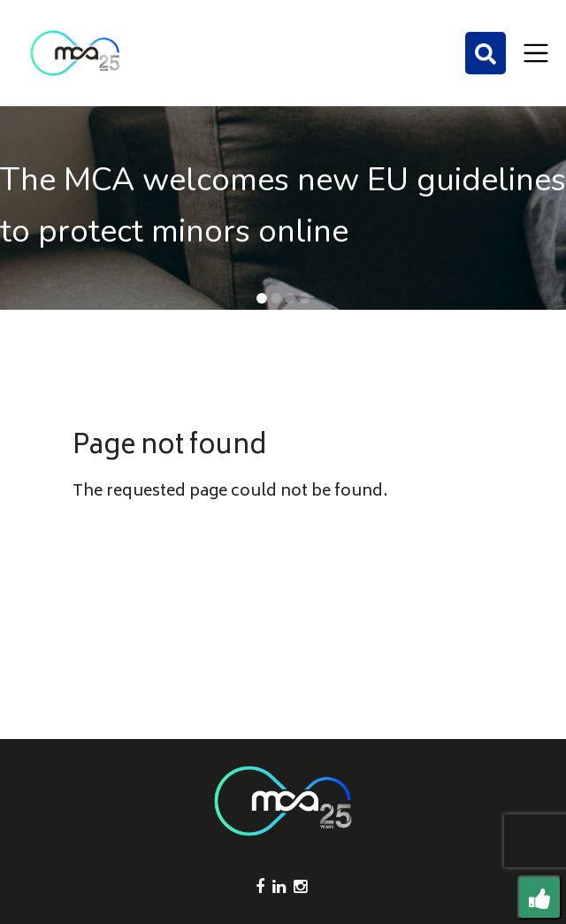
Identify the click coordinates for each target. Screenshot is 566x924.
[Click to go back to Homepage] (75, 53)
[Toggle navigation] (536, 53)
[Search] (486, 53)
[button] (262, 298)
